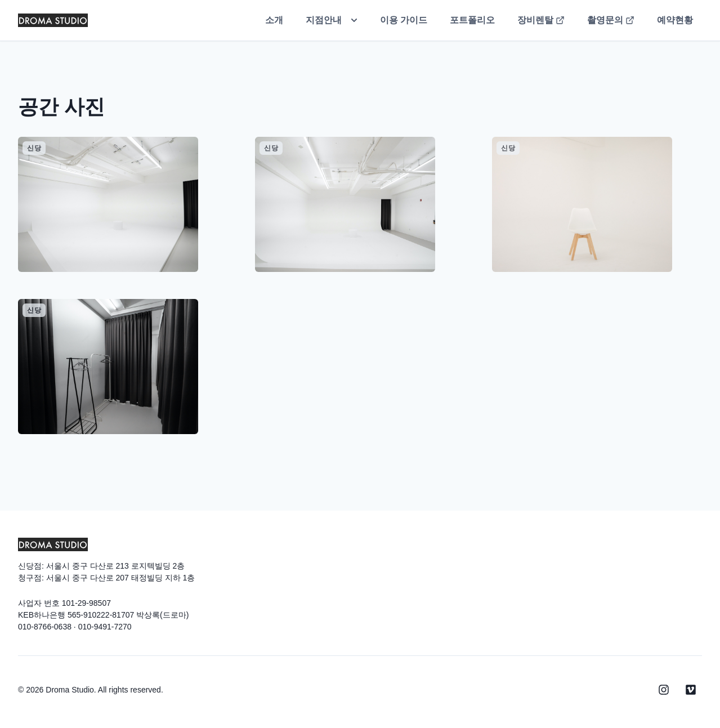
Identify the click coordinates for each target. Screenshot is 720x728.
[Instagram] (664, 690)
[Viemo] (691, 690)
